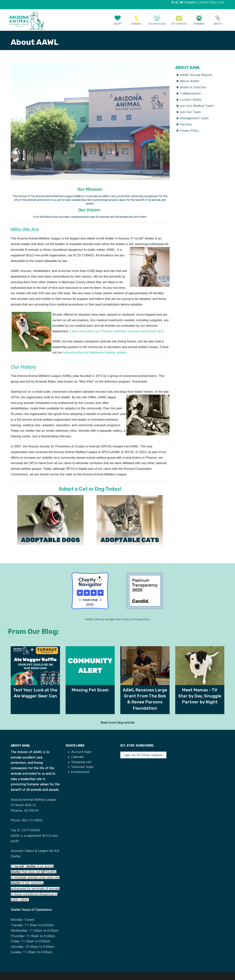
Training (199, 18)
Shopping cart (81, 762)
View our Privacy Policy (137, 619)
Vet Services (179, 18)
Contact (203, 2)
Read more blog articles (117, 723)
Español (190, 2)
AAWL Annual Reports (196, 75)
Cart (222, 2)
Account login (81, 752)
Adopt (117, 18)
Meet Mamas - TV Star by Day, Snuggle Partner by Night (200, 696)
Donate (136, 18)
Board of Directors (193, 87)
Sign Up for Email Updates (143, 755)
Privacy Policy (189, 131)
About (218, 18)
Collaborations (190, 93)
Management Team (194, 118)
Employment (80, 772)
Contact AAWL (191, 100)
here (119, 619)
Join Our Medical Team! (197, 106)
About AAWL (190, 81)
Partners (186, 124)
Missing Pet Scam (90, 690)
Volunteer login (82, 767)
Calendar (78, 757)
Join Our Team (190, 112)
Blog (214, 2)
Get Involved (157, 18)
